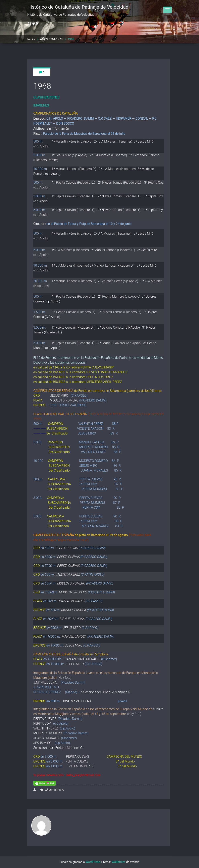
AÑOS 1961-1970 (51, 39)
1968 (71, 39)
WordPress (93, 862)
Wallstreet (118, 862)
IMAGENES (41, 105)
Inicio (31, 39)
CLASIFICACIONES (46, 97)
